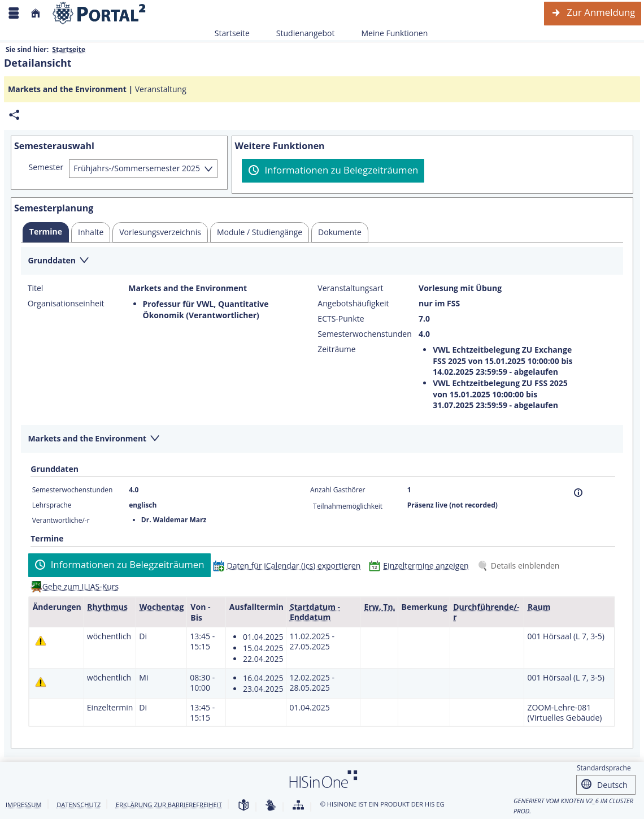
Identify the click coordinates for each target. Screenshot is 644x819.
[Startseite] (36, 13)
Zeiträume (336, 349)
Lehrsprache (52, 505)
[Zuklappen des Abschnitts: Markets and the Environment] (322, 439)
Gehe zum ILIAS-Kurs (81, 586)
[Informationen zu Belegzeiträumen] (333, 171)
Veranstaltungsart (350, 288)
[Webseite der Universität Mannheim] (99, 13)
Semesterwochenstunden (364, 334)
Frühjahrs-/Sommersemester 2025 (137, 168)
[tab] (46, 232)
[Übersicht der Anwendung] (298, 806)
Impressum (24, 805)
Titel (36, 288)
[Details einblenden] (521, 565)
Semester (46, 167)
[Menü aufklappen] (14, 13)
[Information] (578, 493)
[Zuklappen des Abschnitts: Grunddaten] (322, 261)
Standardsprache (604, 768)
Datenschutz (79, 805)
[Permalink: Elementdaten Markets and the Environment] (14, 115)
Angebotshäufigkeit (353, 304)
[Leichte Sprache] (243, 806)
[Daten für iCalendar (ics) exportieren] (290, 565)
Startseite (232, 33)
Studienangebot (299, 33)
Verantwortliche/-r (61, 520)
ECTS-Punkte (341, 319)
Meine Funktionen (388, 33)
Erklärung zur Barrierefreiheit (169, 805)
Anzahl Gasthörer (338, 490)
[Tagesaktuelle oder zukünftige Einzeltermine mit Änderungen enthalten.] (41, 641)
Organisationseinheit (66, 304)
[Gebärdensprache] (271, 806)
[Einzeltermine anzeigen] (421, 565)
